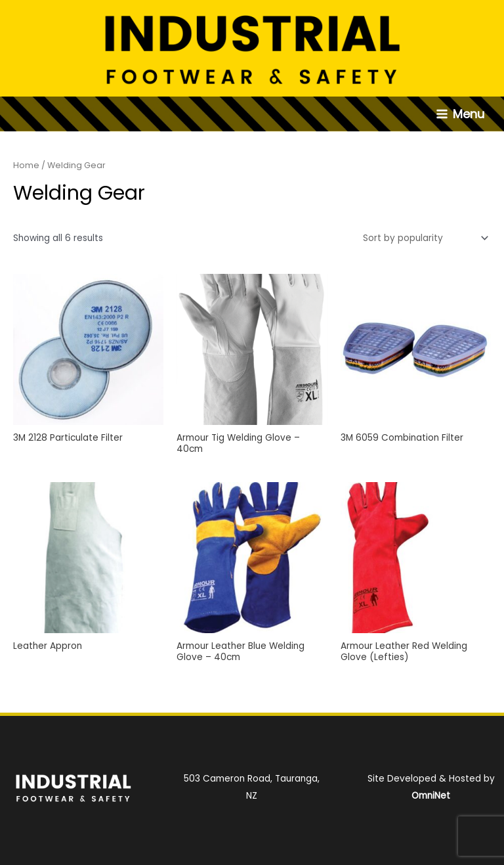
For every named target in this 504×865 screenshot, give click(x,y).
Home (26, 165)
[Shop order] (423, 238)
